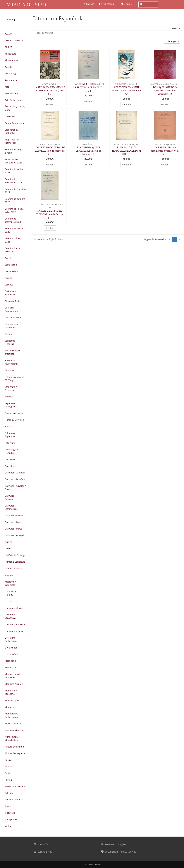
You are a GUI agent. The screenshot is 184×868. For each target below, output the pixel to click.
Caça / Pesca (11, 271)
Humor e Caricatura (15, 562)
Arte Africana (12, 93)
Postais (8, 780)
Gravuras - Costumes (10, 497)
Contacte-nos (43, 852)
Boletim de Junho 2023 (14, 171)
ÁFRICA (9, 47)
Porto (8, 773)
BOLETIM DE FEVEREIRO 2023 (13, 161)
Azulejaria (10, 116)
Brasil (8, 258)
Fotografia (10, 443)
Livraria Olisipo (24, 4)
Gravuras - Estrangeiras (11, 507)
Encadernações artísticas (13, 352)
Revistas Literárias (14, 799)
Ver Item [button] (50, 104)
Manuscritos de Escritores (13, 676)
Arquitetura (11, 80)
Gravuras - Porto (13, 529)
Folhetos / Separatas (10, 435)
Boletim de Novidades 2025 (13, 181)
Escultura (9, 370)
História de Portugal (15, 555)
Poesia (8, 760)
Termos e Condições (113, 844)
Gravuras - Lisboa (14, 515)
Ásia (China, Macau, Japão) (15, 108)
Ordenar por (172, 41)
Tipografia (10, 813)
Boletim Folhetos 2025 (14, 240)
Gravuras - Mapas (14, 522)
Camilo (8, 278)
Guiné (8, 548)
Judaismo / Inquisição (10, 583)
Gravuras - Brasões (15, 479)
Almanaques (11, 60)
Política (9, 766)
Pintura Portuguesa (15, 753)
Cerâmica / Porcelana (10, 293)
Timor (8, 806)
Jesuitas (9, 575)
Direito (8, 334)
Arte (7, 87)
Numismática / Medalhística (12, 738)
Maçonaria (10, 661)
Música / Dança (13, 723)
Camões (9, 285)
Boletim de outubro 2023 (15, 200)
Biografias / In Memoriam (12, 141)
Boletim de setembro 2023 (13, 220)
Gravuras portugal (14, 535)
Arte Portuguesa (13, 100)
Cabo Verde (11, 265)
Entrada (89, 4)
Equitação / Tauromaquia (12, 362)
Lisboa (8, 601)
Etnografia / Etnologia (11, 388)
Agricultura (10, 54)
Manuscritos (11, 667)
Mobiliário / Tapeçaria (11, 692)
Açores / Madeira (14, 40)
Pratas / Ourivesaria (15, 786)
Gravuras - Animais (15, 473)
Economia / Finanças (11, 342)
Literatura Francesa (15, 624)
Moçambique (12, 700)
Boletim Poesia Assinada (13, 250)
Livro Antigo (11, 648)
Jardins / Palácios (14, 568)
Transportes (11, 819)
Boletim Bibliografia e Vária (15, 151)
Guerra (8, 542)
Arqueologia (11, 73)
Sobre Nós (41, 844)
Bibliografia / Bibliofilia (11, 131)
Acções (8, 34)
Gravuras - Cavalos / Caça (15, 487)
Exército (9, 397)
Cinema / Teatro (13, 301)
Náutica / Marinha (14, 730)
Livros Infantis (12, 654)
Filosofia (9, 426)
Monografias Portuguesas (11, 715)
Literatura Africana (14, 608)
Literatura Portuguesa (11, 639)
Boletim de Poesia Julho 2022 (14, 210)
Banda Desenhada (14, 123)
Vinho (8, 826)
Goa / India (10, 466)
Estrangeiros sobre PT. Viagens (14, 378)
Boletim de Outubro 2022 (15, 190)
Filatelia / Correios (14, 420)
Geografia (10, 459)
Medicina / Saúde (14, 684)
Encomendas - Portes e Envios (118, 852)
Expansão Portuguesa (11, 405)
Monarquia (10, 707)
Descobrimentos (13, 317)
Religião (9, 793)
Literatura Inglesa (14, 631)
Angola (8, 67)
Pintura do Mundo (14, 747)
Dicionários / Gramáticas (11, 326)
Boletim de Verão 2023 (14, 230)
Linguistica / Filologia (11, 593)
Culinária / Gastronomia (12, 309)
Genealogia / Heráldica (11, 451)
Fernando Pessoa (14, 413)
